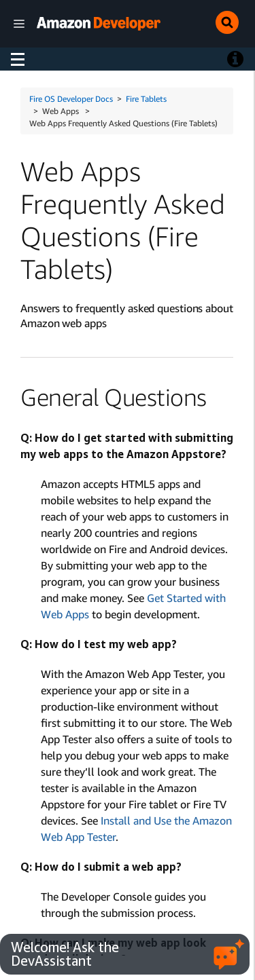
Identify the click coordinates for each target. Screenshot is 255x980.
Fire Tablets (146, 99)
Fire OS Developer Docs (71, 99)
